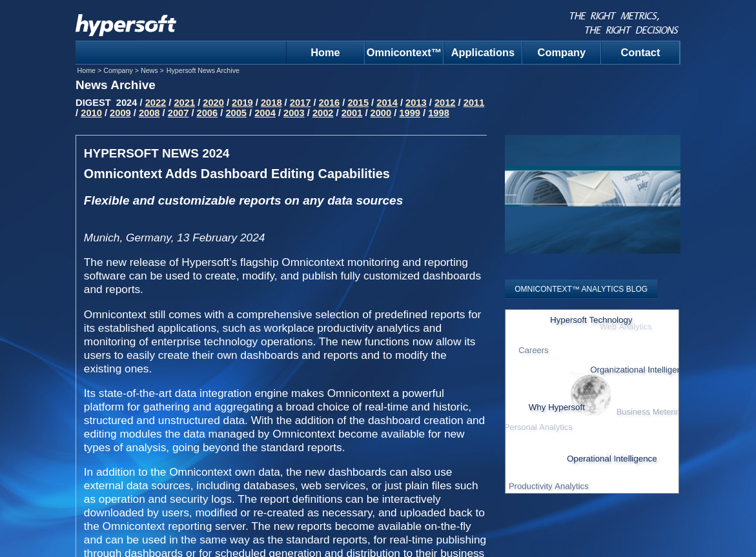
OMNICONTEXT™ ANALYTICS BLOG (581, 289)
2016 (330, 103)
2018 (271, 103)
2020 (213, 103)
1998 (439, 113)
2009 (120, 113)
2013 (416, 103)
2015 (358, 103)
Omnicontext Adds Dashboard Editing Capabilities (237, 174)
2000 (381, 113)
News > (152, 70)
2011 (474, 103)
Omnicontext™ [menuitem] (404, 52)
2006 (208, 113)
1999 (410, 113)
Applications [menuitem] (483, 52)
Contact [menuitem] (640, 52)
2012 (445, 103)
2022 (156, 103)
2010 (91, 113)
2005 (236, 113)
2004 (265, 113)
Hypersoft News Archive (203, 70)
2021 (184, 103)
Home (87, 70)
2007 (179, 113)
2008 (149, 113)
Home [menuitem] (325, 52)
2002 (323, 113)
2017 (301, 103)
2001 (352, 113)
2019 (242, 103)
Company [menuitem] (562, 52)
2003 (294, 113)
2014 (387, 103)
